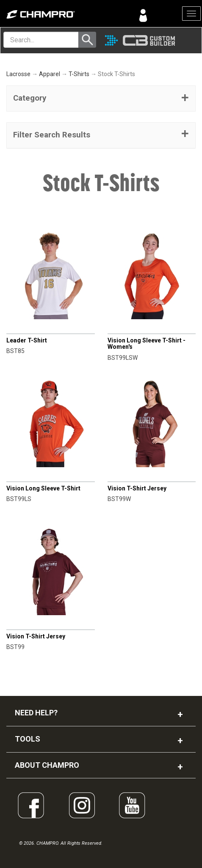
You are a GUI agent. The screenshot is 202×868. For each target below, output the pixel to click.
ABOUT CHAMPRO (47, 765)
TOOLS (28, 739)
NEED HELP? (36, 713)
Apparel (50, 74)
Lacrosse (18, 74)
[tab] (101, 99)
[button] (101, 99)
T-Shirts (79, 74)
